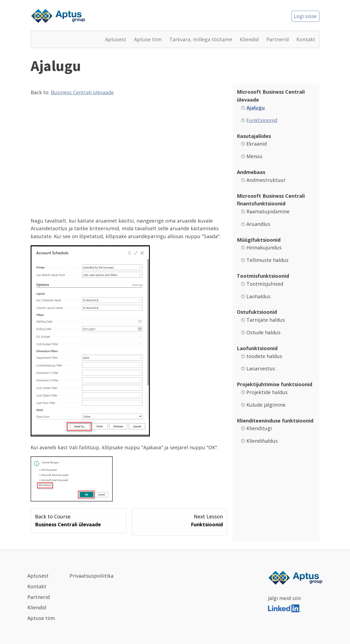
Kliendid (249, 39)
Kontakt (306, 39)
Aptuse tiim (148, 39)
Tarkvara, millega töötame (201, 39)
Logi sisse (305, 16)
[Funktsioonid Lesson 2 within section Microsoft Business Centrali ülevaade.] (180, 521)
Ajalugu (256, 108)
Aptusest (116, 39)
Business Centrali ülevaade (82, 92)
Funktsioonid (262, 120)
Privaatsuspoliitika (91, 576)
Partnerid (278, 39)
